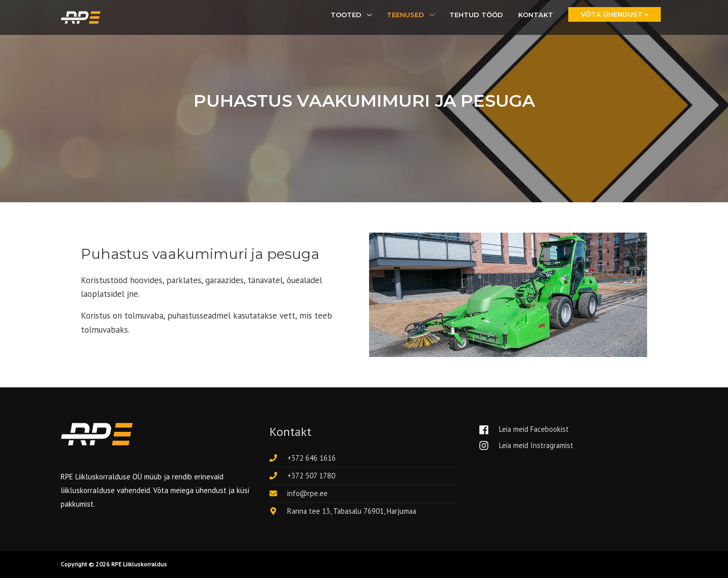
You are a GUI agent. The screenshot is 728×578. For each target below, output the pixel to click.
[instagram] (527, 446)
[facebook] (528, 430)
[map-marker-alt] (345, 511)
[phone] (303, 458)
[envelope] (299, 493)
